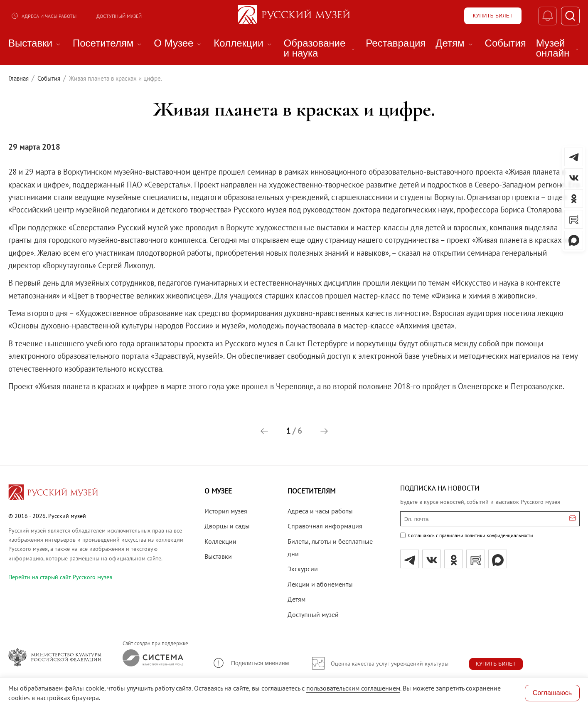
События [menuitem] (506, 43)
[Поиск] (570, 16)
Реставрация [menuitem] (396, 43)
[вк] (432, 559)
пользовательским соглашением (353, 688)
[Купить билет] (493, 16)
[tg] (410, 559)
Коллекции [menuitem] (244, 43)
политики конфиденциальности (499, 535)
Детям (296, 599)
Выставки (218, 556)
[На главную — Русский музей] (294, 16)
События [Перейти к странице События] (49, 78)
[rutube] (476, 559)
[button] (264, 431)
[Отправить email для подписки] (572, 519)
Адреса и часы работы (44, 16)
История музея (226, 511)
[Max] (498, 559)
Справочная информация (325, 526)
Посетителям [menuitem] (108, 43)
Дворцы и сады (227, 526)
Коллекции (220, 541)
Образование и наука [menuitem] (320, 48)
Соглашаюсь (552, 693)
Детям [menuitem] (455, 43)
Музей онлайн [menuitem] (558, 48)
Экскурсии (303, 569)
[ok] (454, 559)
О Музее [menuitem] (179, 43)
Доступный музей (119, 16)
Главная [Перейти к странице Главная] (18, 78)
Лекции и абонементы (320, 584)
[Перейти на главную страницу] (53, 493)
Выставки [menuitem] (36, 43)
